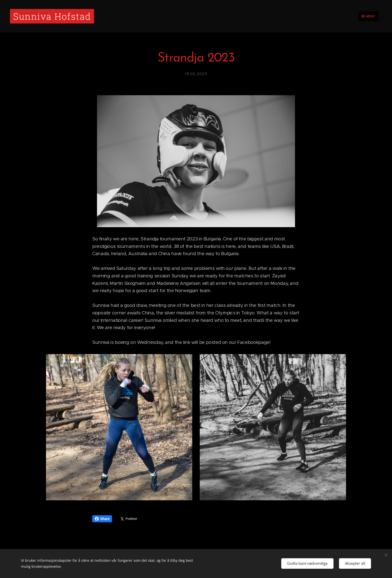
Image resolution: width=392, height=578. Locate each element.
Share (102, 519)
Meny (368, 16)
